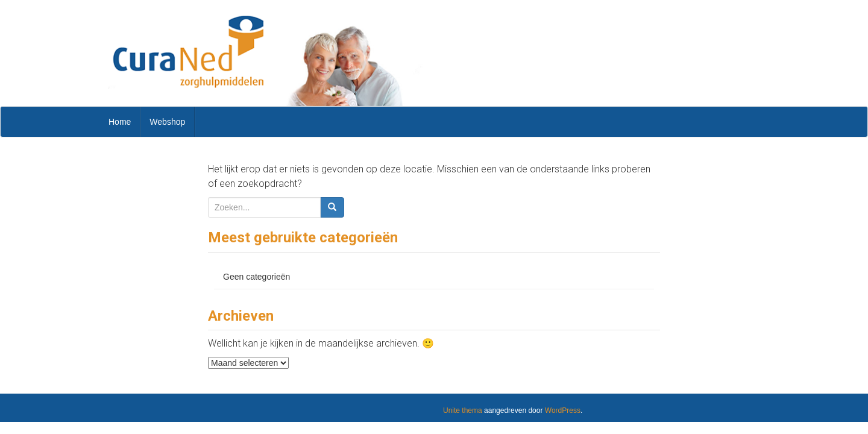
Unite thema (463, 410)
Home (120, 122)
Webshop (167, 122)
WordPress (563, 410)
